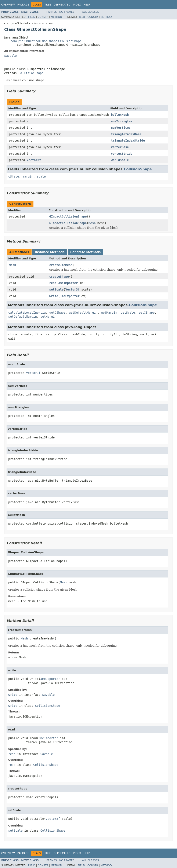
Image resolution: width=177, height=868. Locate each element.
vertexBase (120, 147)
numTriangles (122, 121)
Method (56, 17)
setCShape (147, 313)
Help (87, 5)
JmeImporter (68, 283)
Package (23, 5)
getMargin (109, 313)
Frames (52, 12)
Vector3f (34, 160)
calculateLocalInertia (27, 313)
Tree (48, 5)
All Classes (91, 12)
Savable (10, 56)
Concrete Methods (86, 252)
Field (32, 17)
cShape (14, 176)
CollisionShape (31, 73)
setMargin (48, 317)
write (54, 296)
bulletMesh (120, 115)
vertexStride (122, 154)
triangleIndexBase (126, 134)
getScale (128, 313)
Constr (43, 17)
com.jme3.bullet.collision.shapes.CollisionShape (46, 41)
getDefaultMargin (83, 313)
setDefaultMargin (23, 317)
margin (28, 176)
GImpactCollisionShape (68, 216)
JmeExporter (70, 296)
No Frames (67, 12)
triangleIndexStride (128, 141)
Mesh (92, 223)
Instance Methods (50, 252)
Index (77, 5)
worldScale (120, 160)
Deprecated (62, 5)
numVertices (121, 128)
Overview (8, 5)
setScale (56, 289)
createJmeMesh (61, 265)
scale (41, 176)
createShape (59, 277)
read (53, 283)
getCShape (57, 313)
